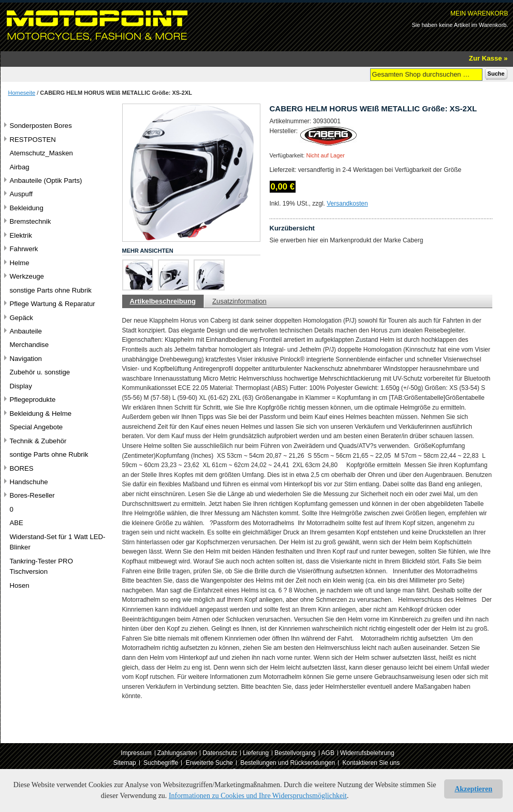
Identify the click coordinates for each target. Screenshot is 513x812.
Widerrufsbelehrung (367, 753)
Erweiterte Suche (209, 763)
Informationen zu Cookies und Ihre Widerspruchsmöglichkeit (258, 796)
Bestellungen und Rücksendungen (288, 763)
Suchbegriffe (161, 763)
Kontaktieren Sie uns (371, 763)
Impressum (136, 753)
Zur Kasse (486, 58)
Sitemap (125, 763)
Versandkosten (347, 204)
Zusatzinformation (239, 301)
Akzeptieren (473, 789)
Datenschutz (220, 753)
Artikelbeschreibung (163, 301)
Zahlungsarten (177, 753)
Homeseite (22, 93)
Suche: (364, 74)
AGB (328, 753)
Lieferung (256, 753)
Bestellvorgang (295, 753)
